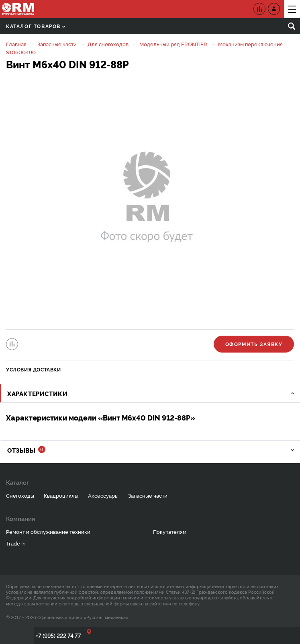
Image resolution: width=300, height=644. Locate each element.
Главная (16, 44)
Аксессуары (103, 495)
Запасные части (57, 44)
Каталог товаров (36, 26)
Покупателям (170, 531)
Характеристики (37, 393)
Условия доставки (34, 369)
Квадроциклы (61, 495)
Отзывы (26, 450)
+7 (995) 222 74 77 (58, 635)
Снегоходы (20, 495)
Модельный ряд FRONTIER (173, 44)
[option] (150, 201)
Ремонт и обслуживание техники (48, 531)
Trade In (16, 543)
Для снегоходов (108, 44)
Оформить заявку (254, 344)
